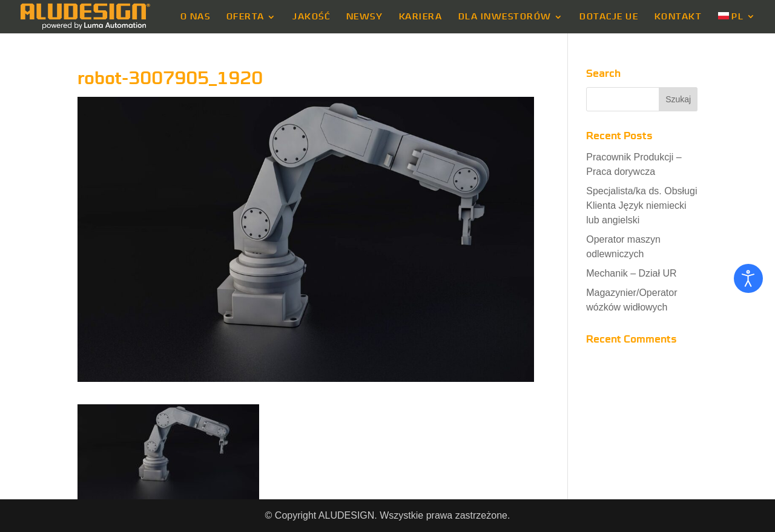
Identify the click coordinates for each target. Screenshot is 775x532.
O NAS (196, 17)
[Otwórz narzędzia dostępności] (748, 278)
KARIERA (421, 17)
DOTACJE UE (609, 17)
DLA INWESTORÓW (505, 17)
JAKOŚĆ (311, 17)
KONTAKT (678, 17)
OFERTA (246, 17)
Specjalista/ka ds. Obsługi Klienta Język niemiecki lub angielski (641, 205)
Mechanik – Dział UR (631, 273)
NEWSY (365, 17)
